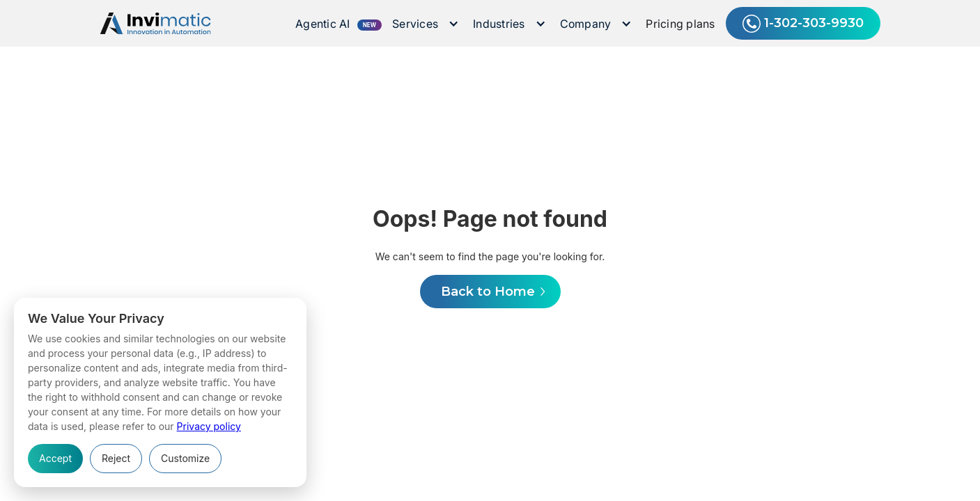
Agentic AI (323, 24)
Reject (116, 458)
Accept (55, 458)
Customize (185, 458)
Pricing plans (680, 24)
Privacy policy (209, 426)
